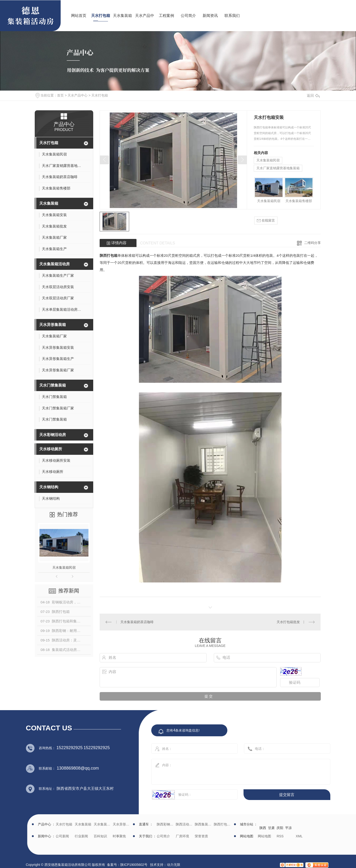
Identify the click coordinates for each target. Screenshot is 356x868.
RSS (280, 836)
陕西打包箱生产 (223, 824)
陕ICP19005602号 (134, 865)
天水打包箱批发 (288, 622)
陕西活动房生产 (185, 824)
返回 (313, 95)
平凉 (288, 828)
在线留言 (266, 221)
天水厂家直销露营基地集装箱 (278, 168)
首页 (60, 95)
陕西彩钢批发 (166, 824)
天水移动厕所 (51, 449)
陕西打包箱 (109, 255)
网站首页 (79, 16)
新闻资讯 (210, 16)
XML (299, 836)
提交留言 (287, 795)
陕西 (263, 828)
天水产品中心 (145, 31)
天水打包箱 (101, 16)
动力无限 (174, 865)
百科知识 (100, 836)
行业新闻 (81, 836)
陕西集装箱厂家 (204, 824)
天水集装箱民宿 (64, 567)
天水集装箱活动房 (54, 264)
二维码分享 (312, 243)
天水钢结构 (49, 487)
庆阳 (280, 828)
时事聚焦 (119, 836)
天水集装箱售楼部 (299, 201)
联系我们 (232, 16)
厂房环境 (182, 836)
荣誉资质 (201, 836)
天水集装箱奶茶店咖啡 (137, 622)
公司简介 (188, 16)
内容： (236, 770)
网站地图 (264, 836)
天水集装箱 (122, 16)
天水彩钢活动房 (53, 435)
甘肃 (271, 828)
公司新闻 (62, 836)
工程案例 (166, 16)
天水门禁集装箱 (53, 385)
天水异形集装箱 (53, 325)
